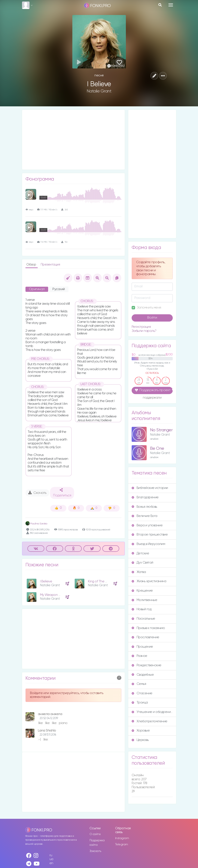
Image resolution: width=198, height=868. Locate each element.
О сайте (95, 834)
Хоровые (141, 731)
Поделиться (62, 493)
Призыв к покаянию (148, 628)
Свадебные (143, 675)
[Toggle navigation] (171, 5)
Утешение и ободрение (152, 712)
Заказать (95, 851)
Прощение (142, 647)
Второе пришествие (150, 535)
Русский (59, 289)
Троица (140, 703)
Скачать (37, 493)
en (51, 863)
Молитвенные (144, 600)
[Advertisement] (73, 140)
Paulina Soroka (36, 524)
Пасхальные (143, 619)
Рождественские (147, 665)
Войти (152, 318)
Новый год (142, 609)
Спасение (142, 693)
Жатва (139, 572)
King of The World (101, 581)
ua (51, 859)
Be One (157, 449)
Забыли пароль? (144, 331)
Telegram (122, 844)
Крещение (142, 591)
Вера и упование (147, 525)
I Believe (46, 581)
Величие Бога (144, 516)
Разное (139, 656)
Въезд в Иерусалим (148, 544)
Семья (139, 684)
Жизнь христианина (149, 581)
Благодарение (145, 497)
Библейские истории (150, 488)
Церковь (140, 740)
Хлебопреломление (150, 721)
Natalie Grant (99, 91)
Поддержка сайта (97, 843)
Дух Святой (142, 563)
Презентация (50, 265)
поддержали (152, 398)
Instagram (122, 838)
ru (51, 855)
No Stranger (161, 430)
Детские (140, 553)
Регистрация (141, 327)
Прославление (145, 637)
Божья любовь (144, 507)
